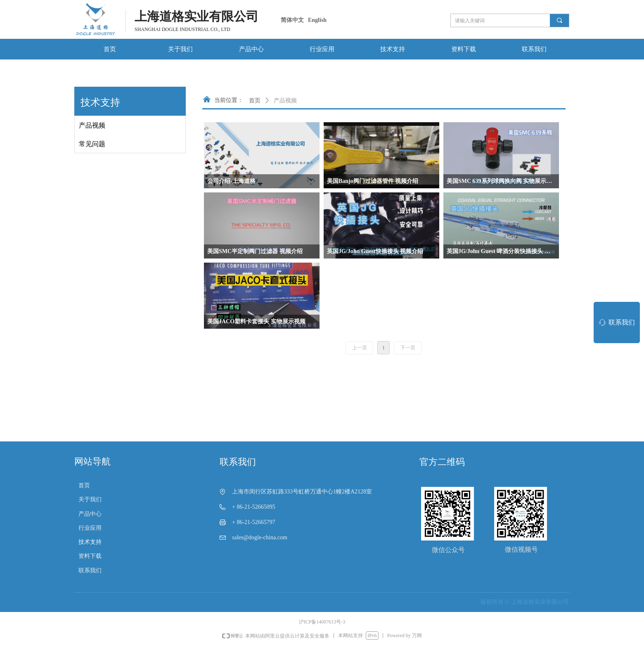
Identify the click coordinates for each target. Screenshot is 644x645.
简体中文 (292, 20)
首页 (255, 101)
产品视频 (285, 101)
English (317, 20)
